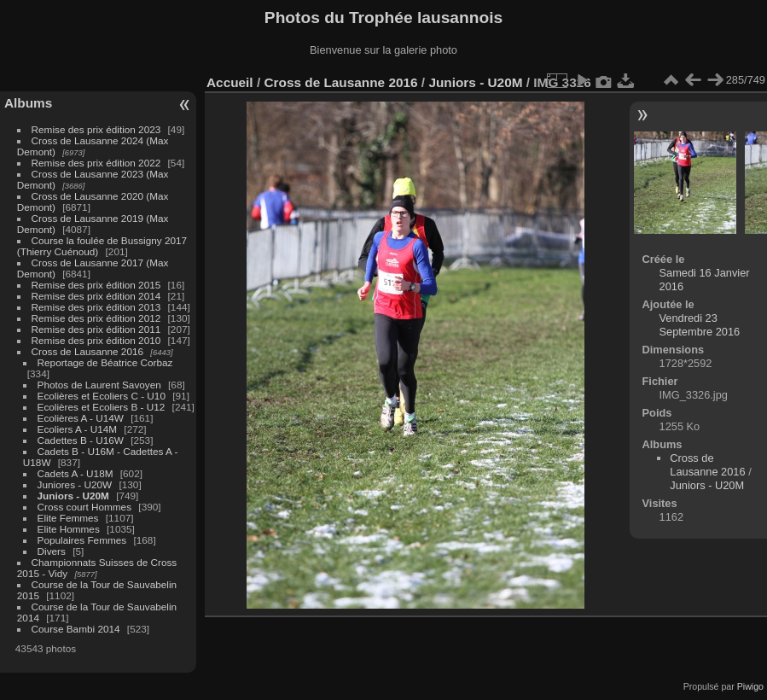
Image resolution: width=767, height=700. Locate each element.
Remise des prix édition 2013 (96, 307)
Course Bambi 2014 (76, 629)
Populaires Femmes (82, 540)
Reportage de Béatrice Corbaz (105, 362)
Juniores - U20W (75, 484)
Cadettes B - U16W (81, 440)
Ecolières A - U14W (81, 418)
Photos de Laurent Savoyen (99, 385)
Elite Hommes (69, 529)
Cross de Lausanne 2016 (87, 351)
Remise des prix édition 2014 (96, 296)
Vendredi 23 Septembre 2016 (700, 325)
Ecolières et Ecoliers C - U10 (102, 396)
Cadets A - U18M (76, 473)
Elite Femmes (68, 518)
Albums (28, 103)
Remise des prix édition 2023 (96, 129)
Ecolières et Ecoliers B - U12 (102, 407)
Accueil (230, 82)
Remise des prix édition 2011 (96, 329)
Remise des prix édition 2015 (96, 285)
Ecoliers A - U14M (78, 429)
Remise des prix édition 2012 (96, 318)
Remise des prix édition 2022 (96, 163)
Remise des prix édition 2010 (96, 340)
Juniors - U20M (73, 496)
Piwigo (750, 686)
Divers (52, 551)
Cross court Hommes (85, 507)
